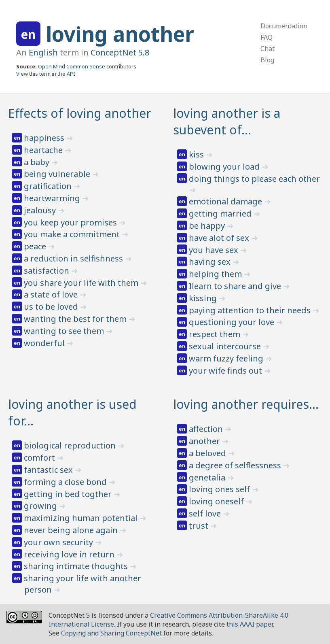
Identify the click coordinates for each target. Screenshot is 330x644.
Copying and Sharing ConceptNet (111, 633)
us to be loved (52, 307)
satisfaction (48, 271)
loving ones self (220, 489)
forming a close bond (66, 482)
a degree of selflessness (236, 465)
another (205, 441)
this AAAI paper (250, 624)
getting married (221, 214)
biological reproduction (71, 445)
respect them (216, 334)
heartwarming (53, 198)
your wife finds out (226, 371)
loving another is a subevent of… (227, 121)
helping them (216, 274)
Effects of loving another (80, 113)
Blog (267, 60)
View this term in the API (46, 74)
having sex (211, 262)
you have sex (215, 250)
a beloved (208, 453)
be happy (208, 226)
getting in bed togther (69, 494)
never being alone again (72, 530)
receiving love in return (70, 554)
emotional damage (226, 201)
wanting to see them (65, 331)
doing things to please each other (254, 179)
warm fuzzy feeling (227, 358)
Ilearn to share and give (236, 286)
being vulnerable (58, 174)
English (43, 52)
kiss (197, 154)
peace (36, 246)
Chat (268, 49)
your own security (59, 542)
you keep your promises (71, 222)
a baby (38, 162)
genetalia (208, 477)
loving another (120, 34)
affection (207, 429)
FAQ (267, 37)
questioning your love (233, 322)
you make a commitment (73, 234)
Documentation (284, 26)
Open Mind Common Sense (72, 66)
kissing (204, 298)
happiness (45, 138)
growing (41, 506)
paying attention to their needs (251, 310)
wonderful (45, 343)
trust (200, 526)
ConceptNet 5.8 (120, 52)
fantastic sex (49, 470)
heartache (44, 150)
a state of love (52, 294)
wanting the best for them (76, 319)
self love (206, 513)
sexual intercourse (226, 346)
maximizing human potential (82, 518)
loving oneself (217, 501)
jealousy (41, 210)
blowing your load (225, 167)
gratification (49, 186)
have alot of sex (220, 238)
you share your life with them (82, 283)
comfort (40, 458)
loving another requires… (246, 404)
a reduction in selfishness (74, 258)
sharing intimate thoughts (77, 566)
